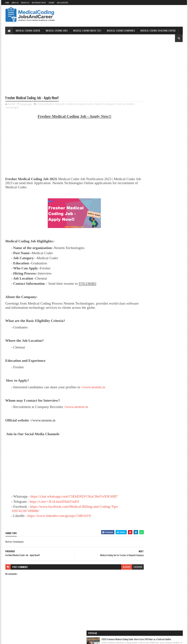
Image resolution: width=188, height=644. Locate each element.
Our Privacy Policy (39, 3)
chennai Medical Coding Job (51, 104)
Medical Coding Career (28, 30)
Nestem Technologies (26, 108)
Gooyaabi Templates (49, 639)
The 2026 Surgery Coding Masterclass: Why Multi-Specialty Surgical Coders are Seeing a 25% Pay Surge (163, 79)
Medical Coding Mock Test (87, 30)
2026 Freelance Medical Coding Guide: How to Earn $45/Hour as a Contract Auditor (163, 57)
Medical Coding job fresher (80, 104)
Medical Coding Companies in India (145, 217)
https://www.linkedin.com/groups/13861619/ (59, 521)
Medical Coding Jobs (57, 30)
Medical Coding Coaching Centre (158, 30)
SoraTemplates (21, 639)
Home (7, 3)
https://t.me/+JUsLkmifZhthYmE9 (54, 506)
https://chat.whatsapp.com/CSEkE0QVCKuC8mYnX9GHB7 (55, 501)
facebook (118, 572)
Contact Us (25, 3)
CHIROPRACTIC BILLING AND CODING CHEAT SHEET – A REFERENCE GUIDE (162, 99)
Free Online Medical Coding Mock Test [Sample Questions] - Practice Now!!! (156, 183)
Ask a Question (62, 3)
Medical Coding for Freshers (142, 199)
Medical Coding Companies (121, 30)
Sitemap (52, 3)
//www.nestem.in (93, 387)
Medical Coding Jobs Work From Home (146, 167)
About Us (15, 3)
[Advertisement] (64, 71)
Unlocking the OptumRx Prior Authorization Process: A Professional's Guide (162, 119)
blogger (106, 572)
